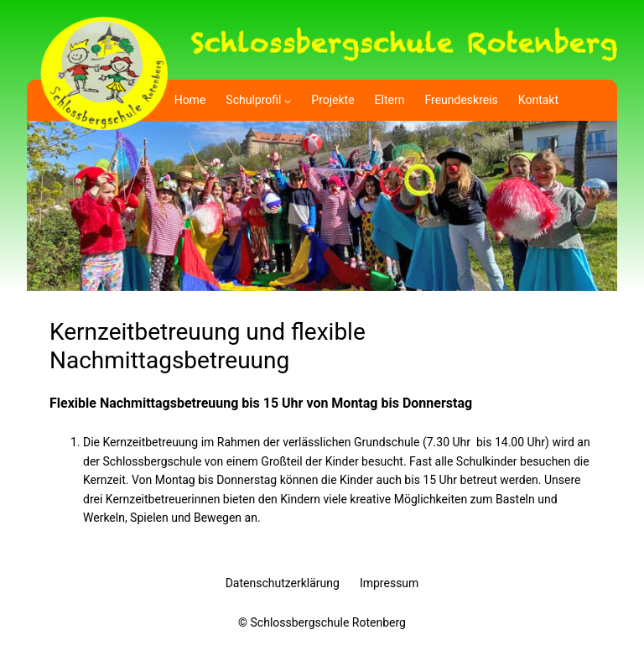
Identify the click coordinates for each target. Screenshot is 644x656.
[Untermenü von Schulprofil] (288, 100)
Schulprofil (253, 100)
